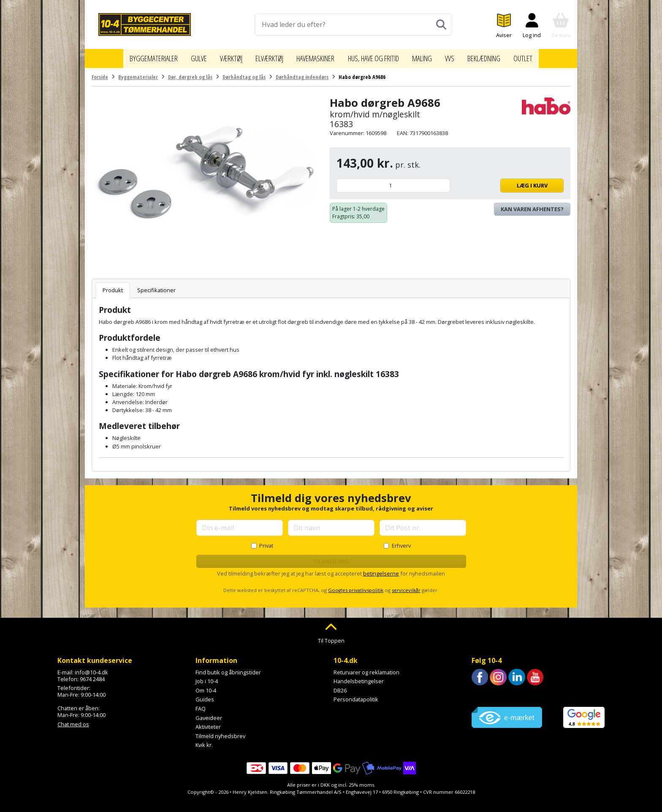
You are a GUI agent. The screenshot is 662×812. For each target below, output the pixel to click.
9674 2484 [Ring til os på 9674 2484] (92, 675)
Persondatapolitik (356, 695)
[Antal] (393, 181)
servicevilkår (406, 586)
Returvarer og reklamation (366, 668)
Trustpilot (484, 692)
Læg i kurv (509, 181)
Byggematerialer (138, 56)
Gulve (187, 56)
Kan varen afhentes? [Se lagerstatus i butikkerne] (532, 205)
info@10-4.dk (91, 668)
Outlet (540, 56)
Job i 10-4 (207, 677)
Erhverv (401, 541)
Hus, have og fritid (379, 56)
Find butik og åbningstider (228, 668)
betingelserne (381, 569)
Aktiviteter (208, 723)
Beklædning (499, 56)
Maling (434, 56)
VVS (462, 56)
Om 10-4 (206, 686)
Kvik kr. (204, 741)
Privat (266, 541)
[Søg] (441, 24)
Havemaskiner (312, 56)
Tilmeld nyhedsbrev (220, 732)
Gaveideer (209, 714)
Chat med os (73, 720)
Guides (205, 695)
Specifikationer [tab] (156, 286)
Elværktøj (262, 56)
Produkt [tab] (113, 286)
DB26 (340, 686)
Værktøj (220, 56)
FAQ (201, 704)
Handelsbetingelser (359, 677)
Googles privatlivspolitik (356, 586)
